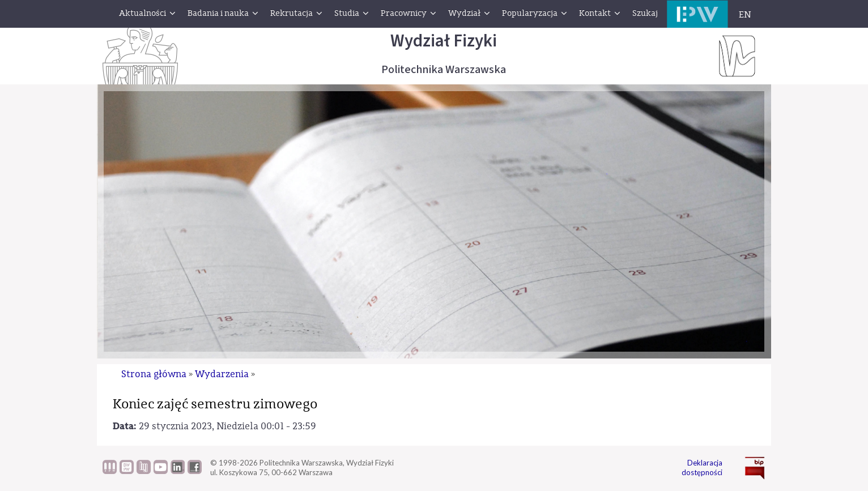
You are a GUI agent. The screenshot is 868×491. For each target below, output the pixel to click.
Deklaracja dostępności (702, 467)
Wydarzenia (222, 374)
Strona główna (154, 374)
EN (745, 15)
